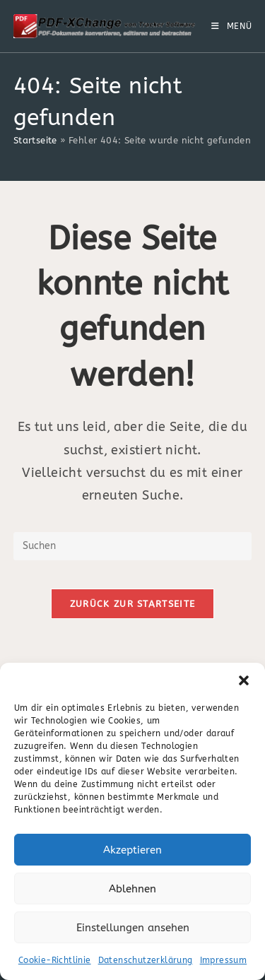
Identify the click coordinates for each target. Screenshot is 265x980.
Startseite (35, 140)
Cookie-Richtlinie (55, 960)
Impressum (224, 960)
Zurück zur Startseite (132, 604)
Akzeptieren (132, 850)
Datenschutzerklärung (146, 960)
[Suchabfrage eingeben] (133, 546)
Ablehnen (132, 889)
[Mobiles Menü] (232, 26)
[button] (244, 680)
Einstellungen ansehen (133, 928)
